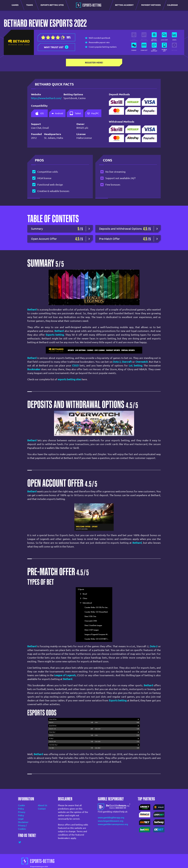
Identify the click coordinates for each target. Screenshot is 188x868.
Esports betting (55, 335)
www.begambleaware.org (111, 821)
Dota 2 (117, 362)
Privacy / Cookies (22, 827)
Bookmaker (34, 369)
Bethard (59, 331)
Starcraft (127, 362)
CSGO (75, 365)
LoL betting (136, 365)
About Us (43, 805)
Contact (42, 809)
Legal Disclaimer (23, 820)
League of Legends (65, 675)
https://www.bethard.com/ (44, 98)
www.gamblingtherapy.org (111, 817)
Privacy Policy (22, 814)
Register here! (94, 63)
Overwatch (142, 362)
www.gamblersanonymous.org (113, 824)
